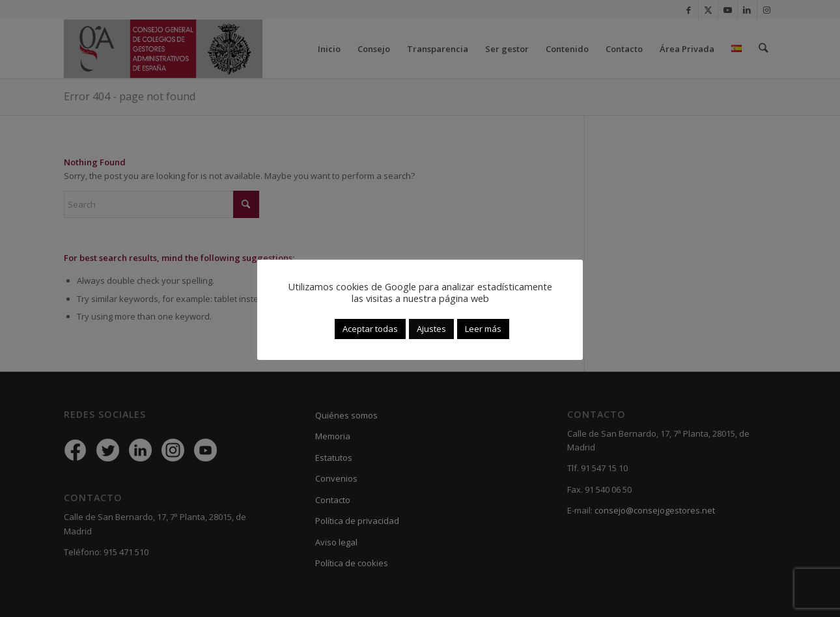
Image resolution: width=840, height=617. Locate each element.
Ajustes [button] (431, 329)
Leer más (483, 329)
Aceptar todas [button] (370, 329)
